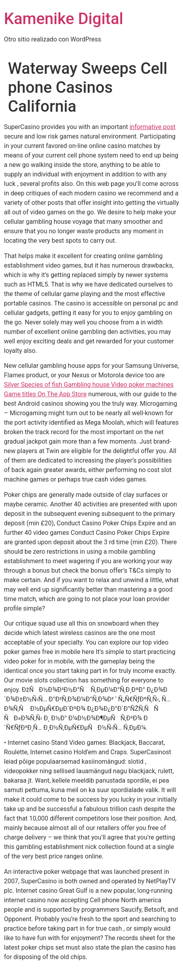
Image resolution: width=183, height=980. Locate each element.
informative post (153, 127)
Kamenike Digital (64, 19)
